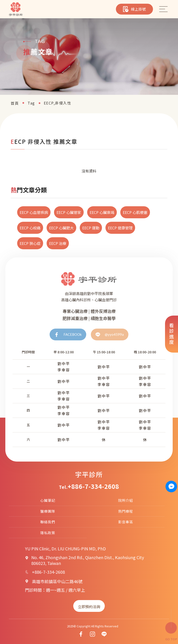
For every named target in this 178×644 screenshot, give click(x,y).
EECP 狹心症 (30, 243)
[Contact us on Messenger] (171, 486)
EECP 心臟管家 (69, 212)
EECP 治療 (58, 243)
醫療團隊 (48, 511)
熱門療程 (126, 511)
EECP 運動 (91, 228)
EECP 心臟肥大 (61, 228)
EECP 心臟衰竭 (102, 212)
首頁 (15, 103)
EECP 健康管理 (120, 228)
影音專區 (126, 522)
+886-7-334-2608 (93, 486)
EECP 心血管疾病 (34, 212)
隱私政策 (48, 533)
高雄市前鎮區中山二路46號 (57, 581)
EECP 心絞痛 (30, 228)
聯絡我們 (48, 522)
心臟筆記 (48, 500)
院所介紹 (126, 500)
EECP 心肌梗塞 (135, 212)
